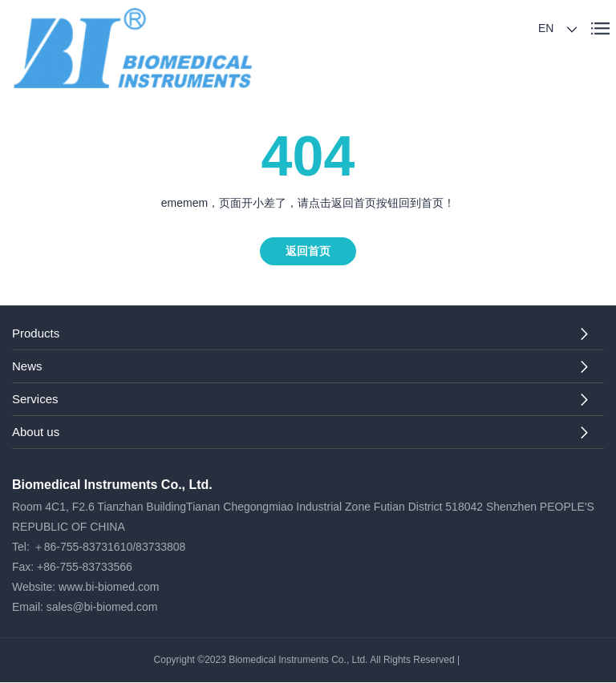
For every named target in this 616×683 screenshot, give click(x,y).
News (27, 366)
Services (35, 399)
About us (36, 432)
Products (36, 333)
